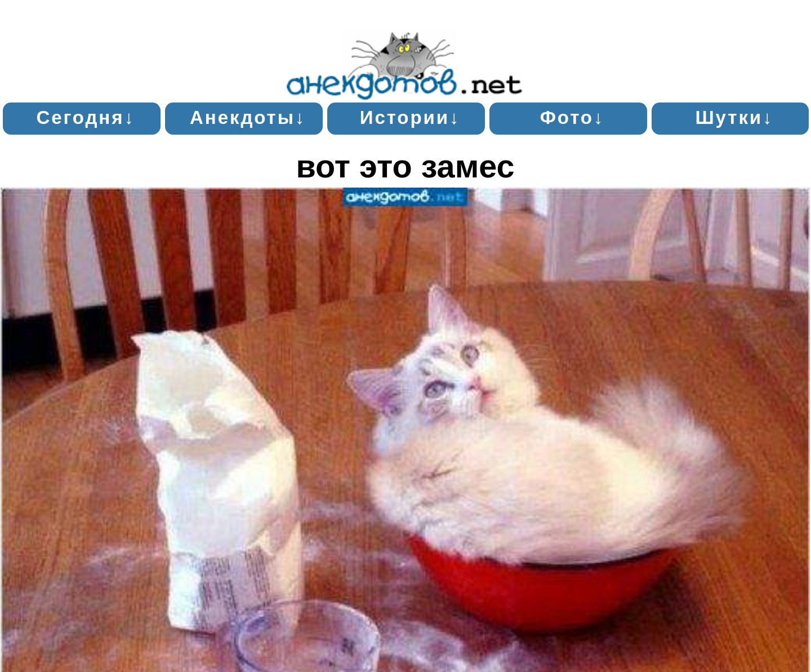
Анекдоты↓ (248, 117)
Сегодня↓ (85, 117)
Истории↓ (410, 117)
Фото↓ (572, 117)
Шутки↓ (734, 117)
